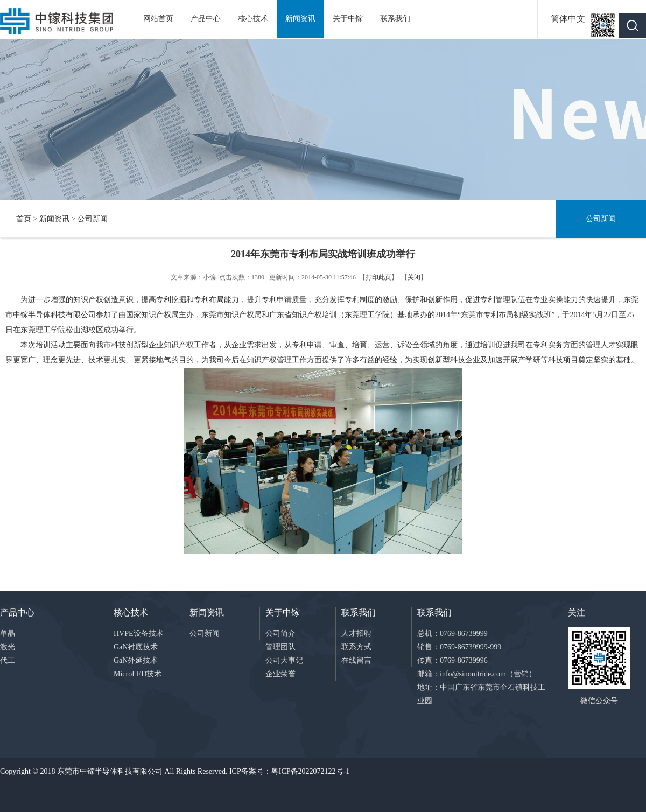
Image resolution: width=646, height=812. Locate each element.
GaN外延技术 (136, 660)
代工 (8, 660)
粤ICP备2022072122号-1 (310, 771)
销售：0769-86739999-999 (459, 647)
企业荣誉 (280, 674)
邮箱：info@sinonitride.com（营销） (477, 674)
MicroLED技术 (138, 674)
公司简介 (280, 633)
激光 (8, 647)
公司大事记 (284, 660)
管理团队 (280, 647)
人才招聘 (356, 633)
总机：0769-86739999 (452, 633)
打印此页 (378, 277)
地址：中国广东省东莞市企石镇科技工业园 (481, 694)
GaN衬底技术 (136, 647)
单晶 (8, 633)
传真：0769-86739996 (452, 660)
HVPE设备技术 (139, 633)
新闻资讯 (300, 19)
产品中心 (206, 19)
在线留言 (356, 660)
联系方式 (356, 647)
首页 (24, 219)
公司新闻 (93, 219)
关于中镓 (348, 19)
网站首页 (158, 19)
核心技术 (253, 19)
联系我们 (395, 19)
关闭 (414, 277)
